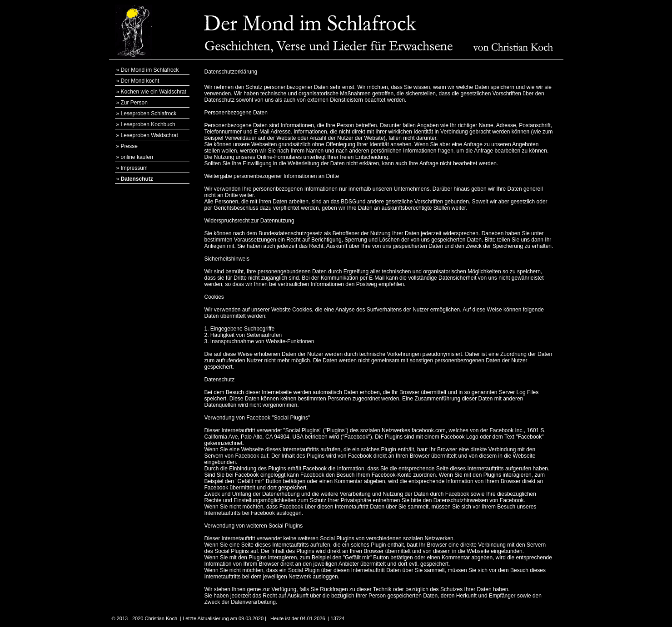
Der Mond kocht (140, 81)
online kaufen (137, 157)
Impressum (134, 168)
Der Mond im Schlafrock (150, 70)
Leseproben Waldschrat (149, 135)
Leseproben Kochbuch (148, 124)
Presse (129, 146)
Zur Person (134, 103)
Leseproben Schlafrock (149, 114)
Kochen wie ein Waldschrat (154, 92)
